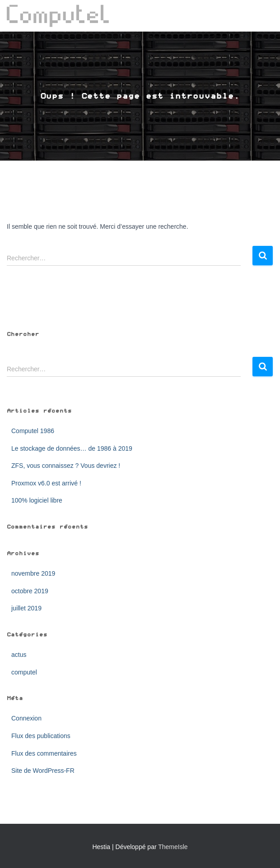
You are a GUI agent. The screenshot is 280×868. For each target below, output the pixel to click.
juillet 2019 (26, 608)
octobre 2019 (30, 591)
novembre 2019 (33, 573)
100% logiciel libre (37, 500)
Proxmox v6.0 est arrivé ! (46, 483)
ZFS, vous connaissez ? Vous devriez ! (66, 466)
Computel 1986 (33, 431)
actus (19, 655)
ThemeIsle (173, 847)
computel (24, 672)
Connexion (26, 718)
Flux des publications (41, 736)
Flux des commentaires (44, 753)
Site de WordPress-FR (43, 771)
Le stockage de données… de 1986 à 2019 (72, 448)
